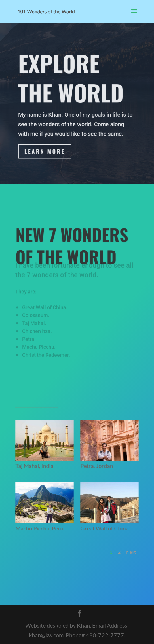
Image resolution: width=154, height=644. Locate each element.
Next (131, 552)
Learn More (45, 151)
